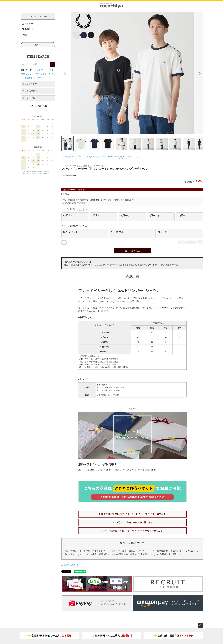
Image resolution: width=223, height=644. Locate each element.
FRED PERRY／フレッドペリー (92, 157)
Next (200, 73)
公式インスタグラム (36, 173)
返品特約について (70, 565)
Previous (65, 73)
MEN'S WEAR (114, 157)
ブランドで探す (70, 157)
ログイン (38, 45)
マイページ (29, 24)
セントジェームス (43, 70)
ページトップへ (200, 626)
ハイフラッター (40, 78)
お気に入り (29, 29)
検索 (53, 64)
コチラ (139, 470)
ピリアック (39, 74)
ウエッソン (26, 74)
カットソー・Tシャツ (131, 157)
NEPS (28, 78)
